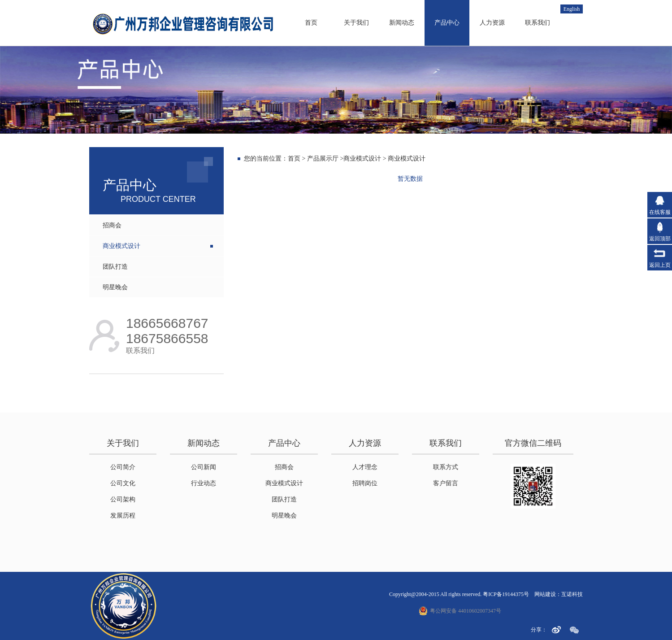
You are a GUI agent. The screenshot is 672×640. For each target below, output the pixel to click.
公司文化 (123, 483)
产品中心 (447, 23)
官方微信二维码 (533, 443)
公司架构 (123, 499)
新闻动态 (402, 23)
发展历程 (123, 516)
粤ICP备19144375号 (506, 594)
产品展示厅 (323, 159)
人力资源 (492, 23)
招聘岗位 (365, 483)
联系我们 (538, 23)
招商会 (112, 225)
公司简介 (123, 467)
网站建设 (545, 594)
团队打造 (115, 267)
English (572, 9)
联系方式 (446, 467)
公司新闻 (204, 467)
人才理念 (365, 467)
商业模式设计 (121, 246)
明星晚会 (115, 287)
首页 (311, 23)
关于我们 (356, 23)
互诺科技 (572, 594)
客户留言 (446, 483)
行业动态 (204, 483)
